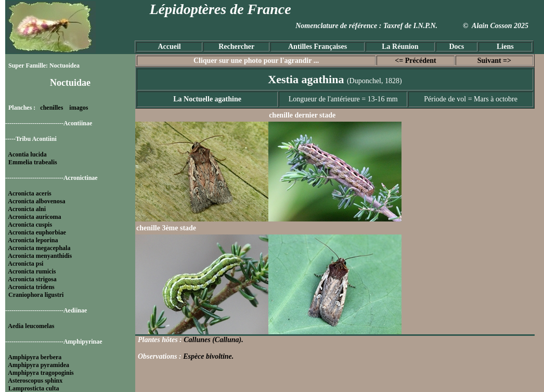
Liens (505, 47)
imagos (79, 108)
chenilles (51, 108)
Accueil (169, 47)
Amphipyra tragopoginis (41, 373)
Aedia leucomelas (31, 326)
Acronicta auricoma (34, 217)
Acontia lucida (27, 154)
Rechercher (236, 47)
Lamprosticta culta (34, 388)
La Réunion (400, 47)
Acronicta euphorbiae (37, 232)
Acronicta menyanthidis (40, 256)
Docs (456, 47)
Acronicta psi (25, 264)
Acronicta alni (27, 209)
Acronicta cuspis (30, 225)
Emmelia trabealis (33, 162)
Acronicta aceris (29, 193)
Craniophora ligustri (36, 295)
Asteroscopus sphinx (35, 381)
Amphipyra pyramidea (38, 365)
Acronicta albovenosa (36, 201)
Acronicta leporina (33, 240)
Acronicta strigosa (32, 279)
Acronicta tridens (31, 287)
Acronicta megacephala (39, 248)
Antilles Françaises (318, 47)
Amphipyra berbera (35, 357)
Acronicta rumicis (32, 271)
